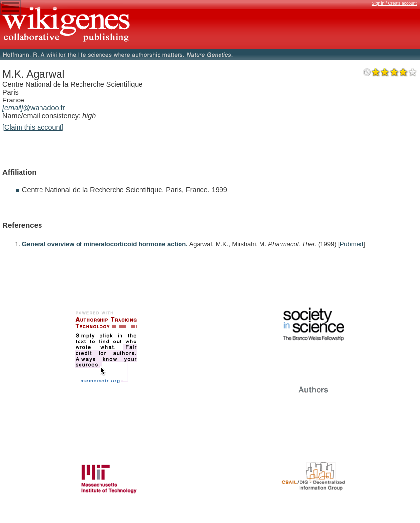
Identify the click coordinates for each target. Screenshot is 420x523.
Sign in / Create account (394, 3)
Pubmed (352, 244)
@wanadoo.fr (34, 108)
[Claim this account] (33, 127)
